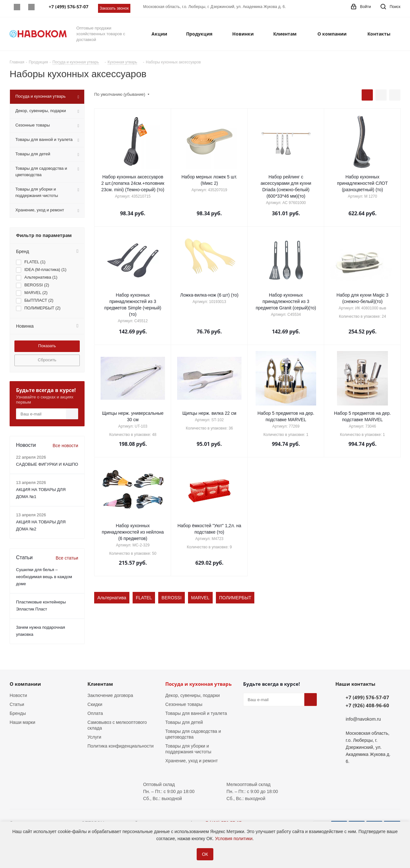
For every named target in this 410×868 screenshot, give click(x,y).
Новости (18, 695)
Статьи (17, 704)
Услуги (94, 737)
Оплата (95, 713)
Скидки (95, 704)
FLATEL (144, 598)
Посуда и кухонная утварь (198, 684)
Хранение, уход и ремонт (192, 761)
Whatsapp (17, 7)
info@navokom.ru (363, 719)
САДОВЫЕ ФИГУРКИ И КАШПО (47, 464)
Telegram (31, 7)
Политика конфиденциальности (121, 746)
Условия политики (234, 839)
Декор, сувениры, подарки (193, 695)
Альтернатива (112, 598)
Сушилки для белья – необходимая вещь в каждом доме (44, 577)
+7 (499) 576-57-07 (367, 697)
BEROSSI (171, 598)
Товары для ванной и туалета (196, 713)
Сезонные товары (184, 704)
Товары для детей (184, 722)
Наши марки (22, 722)
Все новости (65, 446)
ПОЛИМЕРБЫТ (235, 598)
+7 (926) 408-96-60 (367, 705)
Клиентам (100, 684)
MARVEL (200, 598)
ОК (205, 854)
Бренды (18, 713)
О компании (25, 684)
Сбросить (47, 360)
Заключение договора (110, 695)
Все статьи (67, 558)
